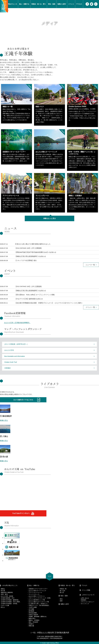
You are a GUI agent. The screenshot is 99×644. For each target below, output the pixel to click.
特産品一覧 (63, 589)
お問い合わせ (85, 598)
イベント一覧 (90, 307)
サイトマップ (85, 604)
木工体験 (31, 609)
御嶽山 (3, 589)
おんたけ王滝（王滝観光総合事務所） (17, 323)
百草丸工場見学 (33, 615)
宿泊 (61, 599)
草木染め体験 (33, 613)
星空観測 (31, 611)
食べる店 (62, 591)
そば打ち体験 (33, 607)
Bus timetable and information (15, 356)
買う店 (62, 592)
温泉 (61, 601)
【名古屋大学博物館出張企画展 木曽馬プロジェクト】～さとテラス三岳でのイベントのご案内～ (49, 303)
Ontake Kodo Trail (11, 362)
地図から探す (62, 4)
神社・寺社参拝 (33, 622)
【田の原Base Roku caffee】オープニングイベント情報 (35, 295)
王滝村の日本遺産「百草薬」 (10, 604)
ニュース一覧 (90, 265)
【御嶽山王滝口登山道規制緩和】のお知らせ (30, 256)
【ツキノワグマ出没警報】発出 (26, 260)
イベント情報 (86, 590)
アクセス (79, 4)
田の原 (3, 591)
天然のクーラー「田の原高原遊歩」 (39, 605)
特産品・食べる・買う (39, 4)
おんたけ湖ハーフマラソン (37, 596)
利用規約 (84, 600)
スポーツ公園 (5, 605)
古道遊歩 (8, 368)
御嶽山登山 (32, 618)
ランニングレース (34, 594)
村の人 (3, 607)
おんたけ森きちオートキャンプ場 (39, 602)
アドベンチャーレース (35, 592)
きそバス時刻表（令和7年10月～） (17, 344)
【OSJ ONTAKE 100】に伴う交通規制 (28, 248)
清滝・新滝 (4, 594)
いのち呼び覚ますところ (9, 585)
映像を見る (4, 420)
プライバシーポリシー (88, 602)
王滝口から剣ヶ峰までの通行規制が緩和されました (33, 244)
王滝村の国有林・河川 (8, 598)
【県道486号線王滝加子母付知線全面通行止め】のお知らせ (36, 252)
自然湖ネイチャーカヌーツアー (38, 589)
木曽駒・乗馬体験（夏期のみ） (38, 617)
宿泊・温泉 (52, 4)
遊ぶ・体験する (24, 4)
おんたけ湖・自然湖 (7, 596)
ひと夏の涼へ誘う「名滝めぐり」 (39, 604)
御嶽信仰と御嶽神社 (7, 592)
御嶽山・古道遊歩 (34, 620)
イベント (71, 4)
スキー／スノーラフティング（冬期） (40, 598)
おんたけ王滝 (9, 350)
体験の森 (31, 626)
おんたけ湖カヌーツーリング (37, 591)
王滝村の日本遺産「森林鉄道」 (10, 600)
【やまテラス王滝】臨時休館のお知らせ (29, 299)
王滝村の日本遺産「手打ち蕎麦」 (11, 602)
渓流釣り (31, 624)
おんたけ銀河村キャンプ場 (37, 600)
